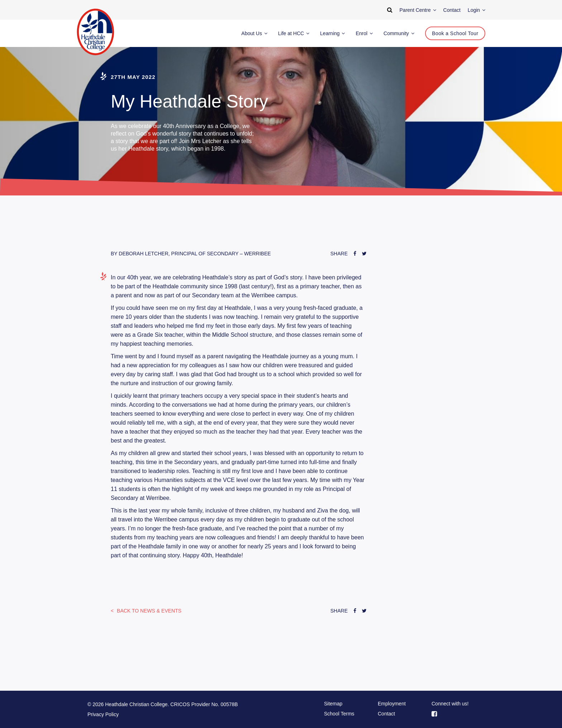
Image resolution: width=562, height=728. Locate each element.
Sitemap (333, 704)
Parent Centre (418, 10)
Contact (386, 714)
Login (477, 10)
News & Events (148, 611)
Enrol (364, 33)
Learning (332, 33)
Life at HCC (294, 33)
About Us (254, 33)
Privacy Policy (103, 714)
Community (399, 33)
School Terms (339, 714)
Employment (392, 704)
